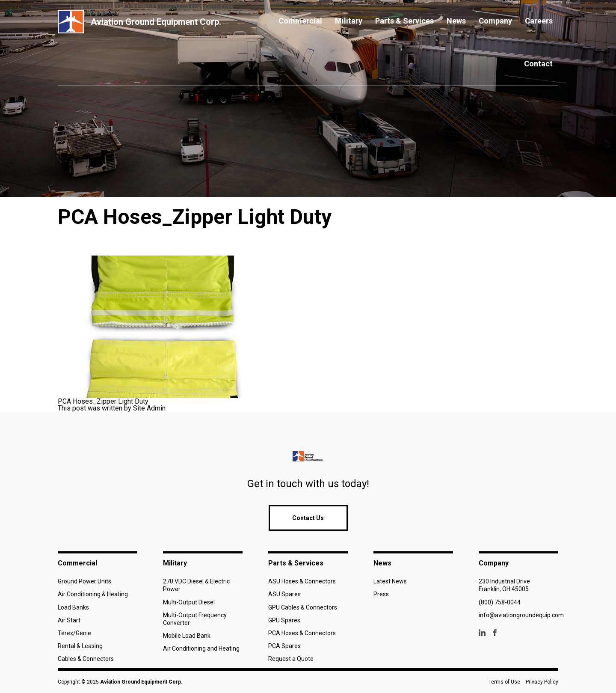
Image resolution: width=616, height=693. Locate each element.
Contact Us (308, 518)
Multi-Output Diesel (189, 602)
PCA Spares (284, 646)
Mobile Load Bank (187, 636)
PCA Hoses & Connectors (302, 633)
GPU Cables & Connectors (303, 607)
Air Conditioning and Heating (201, 648)
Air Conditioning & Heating (93, 594)
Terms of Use (504, 682)
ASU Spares (284, 594)
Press (381, 594)
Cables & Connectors (86, 659)
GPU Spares (284, 620)
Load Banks (73, 607)
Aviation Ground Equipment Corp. (141, 682)
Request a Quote (291, 659)
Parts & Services (404, 21)
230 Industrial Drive (504, 581)
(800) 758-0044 (500, 602)
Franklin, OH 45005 (504, 589)
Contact (538, 64)
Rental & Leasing (80, 646)
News (456, 21)
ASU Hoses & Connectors (302, 581)
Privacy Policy (542, 682)
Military (349, 21)
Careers (539, 21)
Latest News (390, 581)
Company (495, 21)
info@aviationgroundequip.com (521, 615)
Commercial (300, 21)
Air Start (69, 620)
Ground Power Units (84, 581)
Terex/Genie (74, 633)
